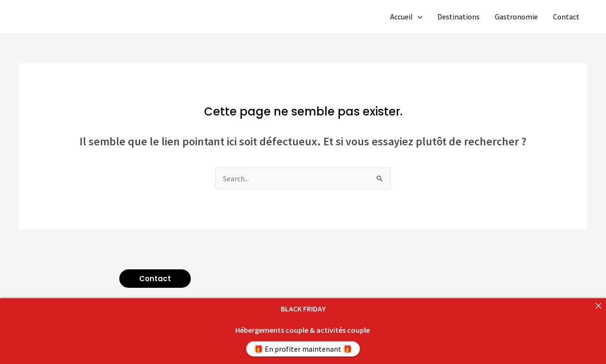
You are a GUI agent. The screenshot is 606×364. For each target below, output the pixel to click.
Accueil (406, 17)
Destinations (459, 17)
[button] (155, 279)
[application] (418, 17)
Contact (566, 17)
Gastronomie (516, 17)
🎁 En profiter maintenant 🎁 (303, 349)
